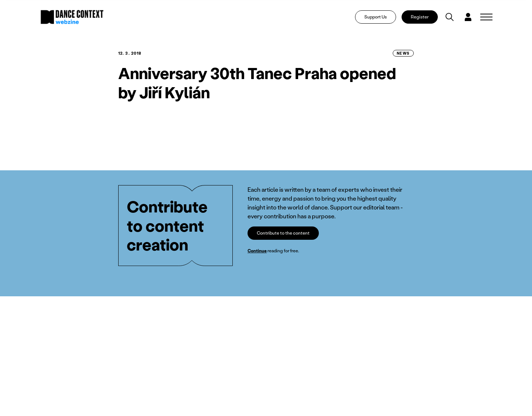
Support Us (376, 17)
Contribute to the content (283, 233)
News (403, 53)
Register (420, 17)
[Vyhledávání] (450, 17)
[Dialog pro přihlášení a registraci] (468, 17)
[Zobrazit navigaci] (486, 17)
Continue (257, 251)
